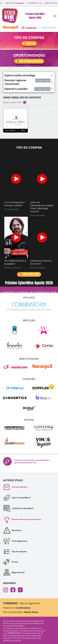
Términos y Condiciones (16, 623)
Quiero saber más (15, 102)
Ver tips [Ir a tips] (28, 44)
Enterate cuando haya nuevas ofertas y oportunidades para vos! (26, 461)
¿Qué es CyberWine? (17, 498)
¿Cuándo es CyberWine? (18, 508)
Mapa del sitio (14, 572)
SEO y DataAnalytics (21, 612)
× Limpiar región (43, 80)
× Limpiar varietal (42, 89)
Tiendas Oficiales (15, 487)
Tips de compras (15, 552)
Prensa (11, 562)
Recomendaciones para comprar (22, 519)
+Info (23, 131)
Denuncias (12, 530)
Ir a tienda (11, 131)
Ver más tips (28, 274)
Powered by (17, 608)
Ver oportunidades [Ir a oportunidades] (28, 61)
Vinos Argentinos (15, 541)
